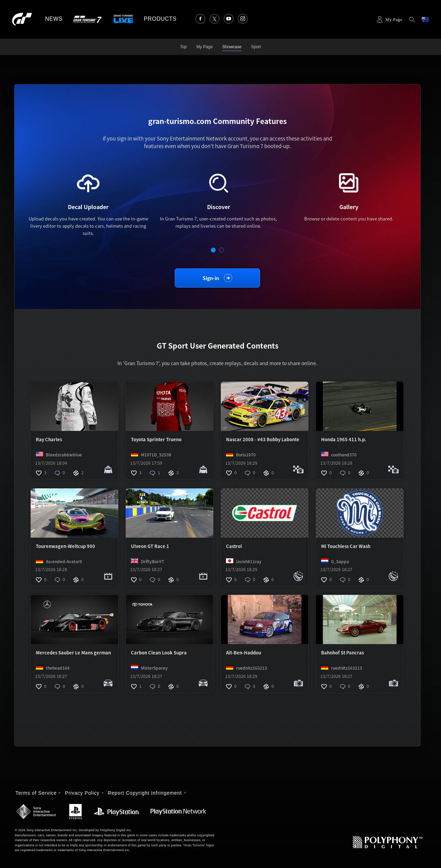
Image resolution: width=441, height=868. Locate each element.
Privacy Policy (82, 793)
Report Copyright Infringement (145, 793)
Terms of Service (36, 793)
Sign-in (211, 278)
